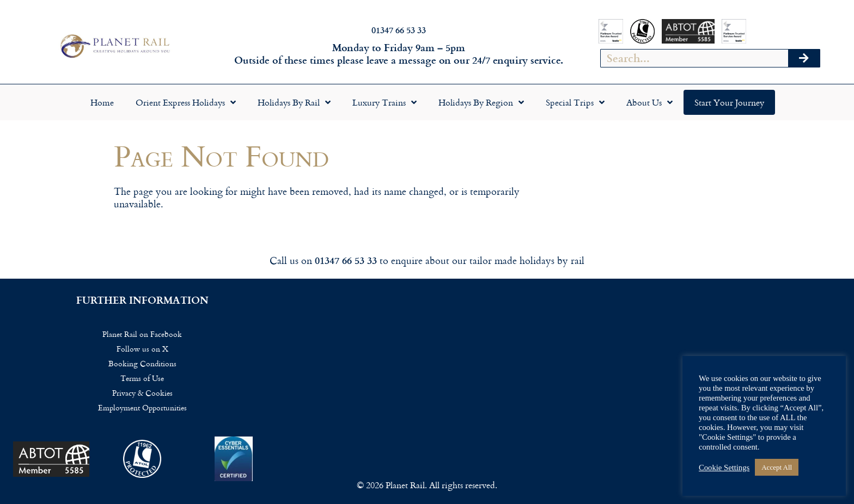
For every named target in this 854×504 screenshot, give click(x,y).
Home (102, 102)
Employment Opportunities (142, 407)
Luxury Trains (385, 102)
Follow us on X (142, 349)
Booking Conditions (142, 363)
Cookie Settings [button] (724, 468)
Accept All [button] (777, 467)
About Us (649, 102)
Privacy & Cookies (142, 393)
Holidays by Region (481, 102)
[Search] (804, 58)
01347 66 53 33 (399, 30)
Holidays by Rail (294, 102)
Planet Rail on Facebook (142, 334)
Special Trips (575, 102)
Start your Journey (729, 102)
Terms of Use (142, 378)
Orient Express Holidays (186, 102)
